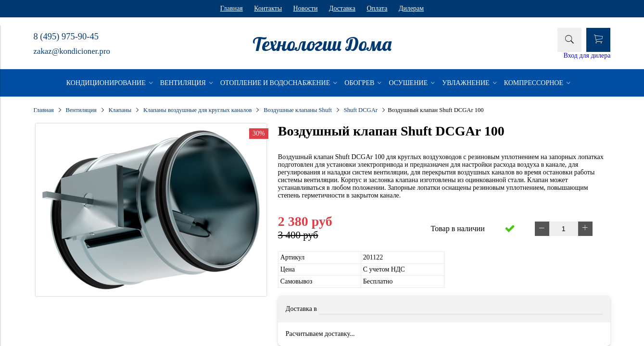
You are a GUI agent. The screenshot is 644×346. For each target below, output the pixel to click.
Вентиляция (81, 110)
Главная (232, 8)
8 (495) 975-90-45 (66, 37)
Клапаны (120, 110)
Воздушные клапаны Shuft (298, 110)
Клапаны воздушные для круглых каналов (197, 110)
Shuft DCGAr (361, 110)
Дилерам (411, 8)
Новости (306, 8)
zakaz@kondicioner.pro (72, 51)
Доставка (342, 8)
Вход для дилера (587, 56)
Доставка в (301, 309)
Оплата (377, 8)
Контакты (268, 8)
